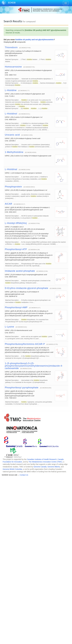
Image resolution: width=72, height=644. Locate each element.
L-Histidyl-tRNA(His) (16, 223)
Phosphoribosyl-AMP (16, 307)
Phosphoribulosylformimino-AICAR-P (25, 344)
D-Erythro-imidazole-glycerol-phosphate (27, 288)
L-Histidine (11, 90)
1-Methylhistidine (14, 152)
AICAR (9, 204)
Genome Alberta (54, 467)
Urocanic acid (12, 135)
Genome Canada (40, 467)
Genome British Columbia (12, 469)
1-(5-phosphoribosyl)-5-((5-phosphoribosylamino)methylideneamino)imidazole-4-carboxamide (34, 366)
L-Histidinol (11, 114)
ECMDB (12, 3)
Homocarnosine (13, 67)
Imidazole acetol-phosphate (20, 271)
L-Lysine (9, 327)
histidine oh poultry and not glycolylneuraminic (35, 40)
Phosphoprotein (13, 187)
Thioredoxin (11, 47)
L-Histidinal (11, 169)
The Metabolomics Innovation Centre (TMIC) (45, 462)
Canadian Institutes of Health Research (42, 459)
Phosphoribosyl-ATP (16, 249)
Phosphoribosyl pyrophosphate (22, 388)
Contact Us (24, 475)
